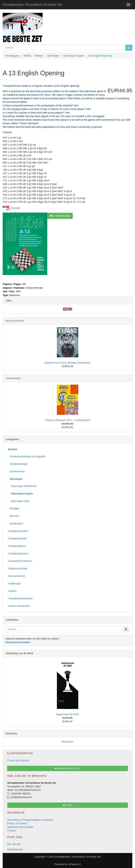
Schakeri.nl (74, 864)
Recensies (67, 742)
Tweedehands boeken (20, 598)
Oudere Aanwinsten (19, 606)
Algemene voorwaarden (20, 827)
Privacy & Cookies (17, 823)
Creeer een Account (18, 760)
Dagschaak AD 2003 (68, 714)
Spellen (12, 591)
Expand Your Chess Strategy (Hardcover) (67, 363)
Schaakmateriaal (17, 539)
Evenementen (17, 471)
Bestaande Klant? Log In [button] (67, 768)
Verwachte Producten (20, 561)
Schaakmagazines (18, 553)
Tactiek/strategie (18, 464)
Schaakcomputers (18, 531)
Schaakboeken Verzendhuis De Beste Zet (32, 5)
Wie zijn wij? (14, 844)
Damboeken (16, 524)
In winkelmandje (60, 216)
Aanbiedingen (13, 378)
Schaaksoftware (17, 546)
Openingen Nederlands (22, 486)
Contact (11, 831)
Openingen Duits (19, 501)
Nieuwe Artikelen (15, 321)
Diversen (14, 516)
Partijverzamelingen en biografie (27, 456)
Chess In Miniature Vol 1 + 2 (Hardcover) (67, 420)
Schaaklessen (15, 849)
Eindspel (14, 509)
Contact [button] (68, 805)
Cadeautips (15, 583)
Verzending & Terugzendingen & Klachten (30, 820)
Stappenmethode (18, 568)
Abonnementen (17, 576)
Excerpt (16, 208)
